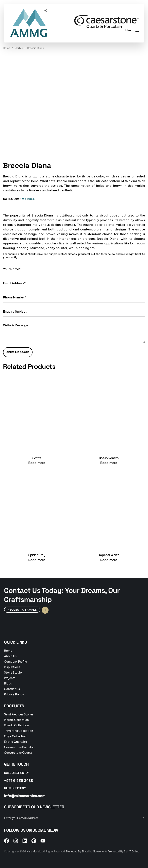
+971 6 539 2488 (18, 780)
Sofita (37, 458)
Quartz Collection (16, 725)
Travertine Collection (18, 731)
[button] (132, 30)
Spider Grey (37, 555)
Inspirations (12, 667)
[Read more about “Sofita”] (37, 463)
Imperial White (109, 555)
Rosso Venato (109, 458)
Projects (10, 678)
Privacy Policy (14, 694)
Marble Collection (16, 720)
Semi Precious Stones (19, 714)
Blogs (8, 683)
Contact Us (12, 689)
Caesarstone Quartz (18, 753)
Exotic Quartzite (15, 742)
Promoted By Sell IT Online (123, 852)
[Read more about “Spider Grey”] (37, 560)
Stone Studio (13, 673)
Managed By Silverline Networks (85, 852)
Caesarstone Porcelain (20, 747)
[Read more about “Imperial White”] (109, 560)
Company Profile (15, 662)
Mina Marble (34, 852)
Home (7, 48)
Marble (19, 48)
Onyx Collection (15, 736)
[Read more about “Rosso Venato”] (109, 463)
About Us (10, 656)
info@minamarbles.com (25, 796)
